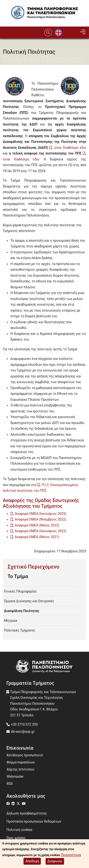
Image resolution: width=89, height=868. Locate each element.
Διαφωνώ (55, 862)
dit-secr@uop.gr (23, 732)
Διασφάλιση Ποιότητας (22, 611)
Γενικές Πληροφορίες (20, 591)
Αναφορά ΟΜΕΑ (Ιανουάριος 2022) (41, 531)
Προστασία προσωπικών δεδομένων (34, 821)
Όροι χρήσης (16, 838)
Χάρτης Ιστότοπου (20, 769)
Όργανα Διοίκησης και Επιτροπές (29, 601)
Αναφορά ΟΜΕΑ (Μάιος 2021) (37, 537)
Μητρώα (11, 621)
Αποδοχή (32, 862)
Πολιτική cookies (19, 830)
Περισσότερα (71, 856)
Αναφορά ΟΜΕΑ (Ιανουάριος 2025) (41, 514)
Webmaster (15, 776)
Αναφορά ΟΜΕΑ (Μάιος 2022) (37, 525)
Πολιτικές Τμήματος (20, 630)
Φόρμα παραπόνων (21, 762)
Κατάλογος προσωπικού (25, 755)
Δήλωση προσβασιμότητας (27, 813)
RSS (10, 784)
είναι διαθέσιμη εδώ (70, 148)
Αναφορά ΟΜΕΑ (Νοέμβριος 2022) (40, 519)
